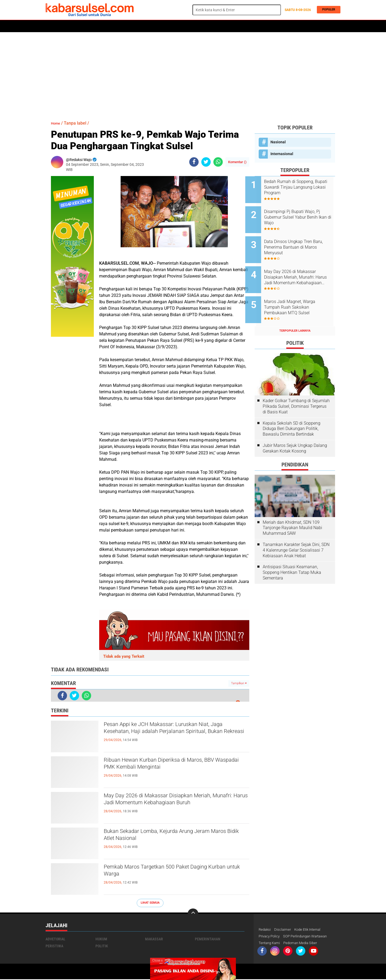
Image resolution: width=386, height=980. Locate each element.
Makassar (154, 939)
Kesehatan (176, 26)
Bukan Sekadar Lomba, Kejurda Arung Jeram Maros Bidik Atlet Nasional (171, 836)
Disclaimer (284, 930)
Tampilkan (239, 683)
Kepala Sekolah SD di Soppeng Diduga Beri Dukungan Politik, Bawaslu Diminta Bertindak (292, 414)
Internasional (282, 154)
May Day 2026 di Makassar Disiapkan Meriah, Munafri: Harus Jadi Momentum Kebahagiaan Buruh (173, 805)
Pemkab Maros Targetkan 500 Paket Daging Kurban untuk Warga (170, 872)
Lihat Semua (150, 903)
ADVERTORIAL (203, 26)
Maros (226, 26)
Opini (242, 26)
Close (157, 960)
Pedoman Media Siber (303, 944)
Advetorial (55, 939)
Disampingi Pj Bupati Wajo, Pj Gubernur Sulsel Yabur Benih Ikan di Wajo (301, 214)
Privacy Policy (270, 937)
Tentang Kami (270, 944)
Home (53, 26)
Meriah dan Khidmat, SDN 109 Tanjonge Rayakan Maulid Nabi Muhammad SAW (292, 513)
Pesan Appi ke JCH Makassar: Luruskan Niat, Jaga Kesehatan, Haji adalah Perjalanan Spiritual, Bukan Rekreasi (171, 734)
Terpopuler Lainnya (295, 316)
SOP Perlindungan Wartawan (309, 937)
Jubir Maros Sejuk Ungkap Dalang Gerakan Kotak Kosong (295, 433)
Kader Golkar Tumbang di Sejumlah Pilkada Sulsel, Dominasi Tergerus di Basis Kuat (296, 392)
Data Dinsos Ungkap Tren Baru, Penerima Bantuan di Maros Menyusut (299, 241)
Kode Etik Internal (311, 930)
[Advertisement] (193, 74)
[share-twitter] (206, 162)
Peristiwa (128, 26)
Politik (70, 26)
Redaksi (265, 930)
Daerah (89, 26)
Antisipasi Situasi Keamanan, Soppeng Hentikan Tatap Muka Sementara (292, 558)
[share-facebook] (194, 162)
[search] (237, 10)
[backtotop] (193, 914)
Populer (327, 10)
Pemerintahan (208, 939)
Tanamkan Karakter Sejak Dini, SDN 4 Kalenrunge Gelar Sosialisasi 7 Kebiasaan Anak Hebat (296, 535)
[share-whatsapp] (218, 162)
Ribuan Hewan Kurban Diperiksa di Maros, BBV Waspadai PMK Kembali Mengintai (174, 765)
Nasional (278, 142)
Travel (259, 26)
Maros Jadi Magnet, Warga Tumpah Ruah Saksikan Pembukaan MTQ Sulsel (299, 295)
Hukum (107, 26)
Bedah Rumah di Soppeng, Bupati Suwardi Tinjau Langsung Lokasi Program (298, 187)
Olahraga (152, 26)
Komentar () (237, 162)
